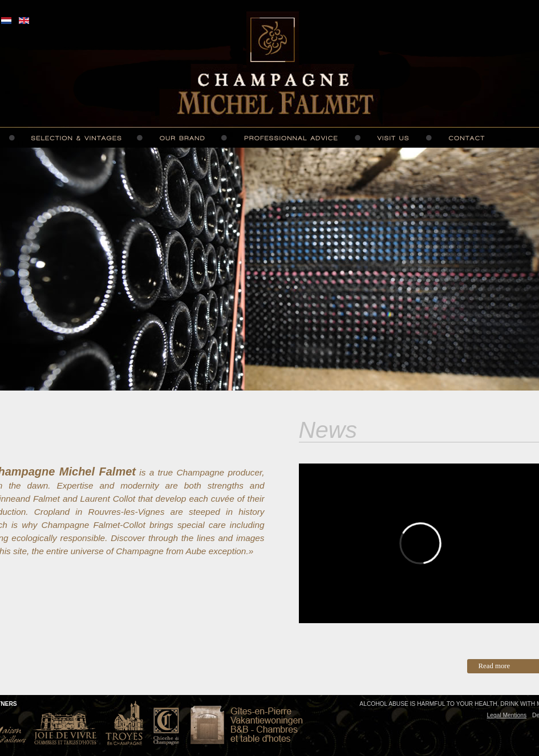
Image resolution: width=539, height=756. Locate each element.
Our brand (182, 138)
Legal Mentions (507, 715)
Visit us (393, 138)
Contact (467, 138)
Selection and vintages (76, 138)
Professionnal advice (290, 138)
